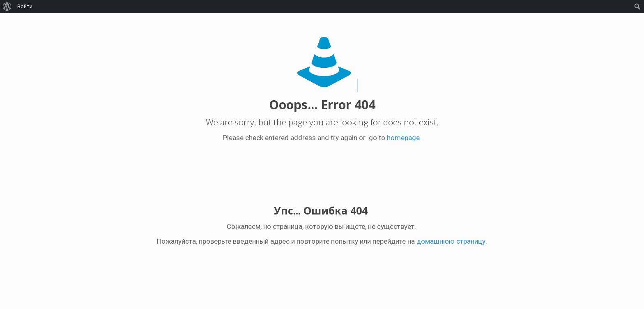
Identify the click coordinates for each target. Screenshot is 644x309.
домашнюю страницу (451, 241)
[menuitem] (7, 7)
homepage (403, 138)
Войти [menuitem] (25, 6)
